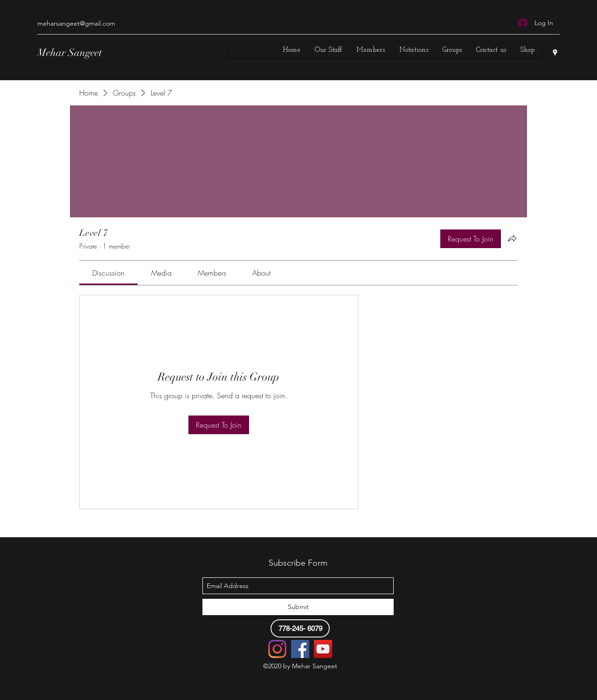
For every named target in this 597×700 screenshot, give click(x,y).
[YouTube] (323, 649)
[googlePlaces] (555, 53)
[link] (108, 273)
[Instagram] (277, 649)
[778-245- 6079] (300, 628)
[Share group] (512, 238)
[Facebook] (300, 649)
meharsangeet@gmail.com (76, 23)
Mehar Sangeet (70, 52)
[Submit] (298, 607)
